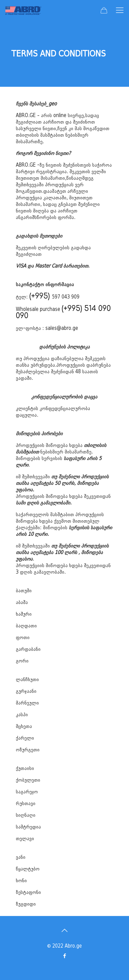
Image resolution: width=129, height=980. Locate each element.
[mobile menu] (120, 10)
